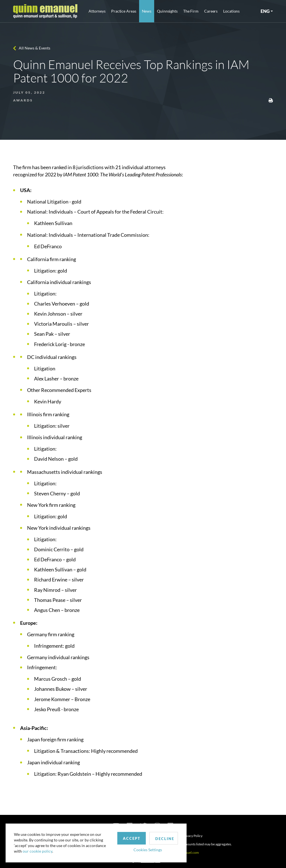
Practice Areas (124, 11)
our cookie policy (37, 851)
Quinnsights (167, 11)
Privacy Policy (192, 836)
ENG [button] (265, 11)
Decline (163, 838)
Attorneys (97, 11)
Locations (231, 11)
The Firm (191, 11)
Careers (211, 11)
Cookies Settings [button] (146, 849)
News (147, 11)
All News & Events (34, 48)
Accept (129, 838)
